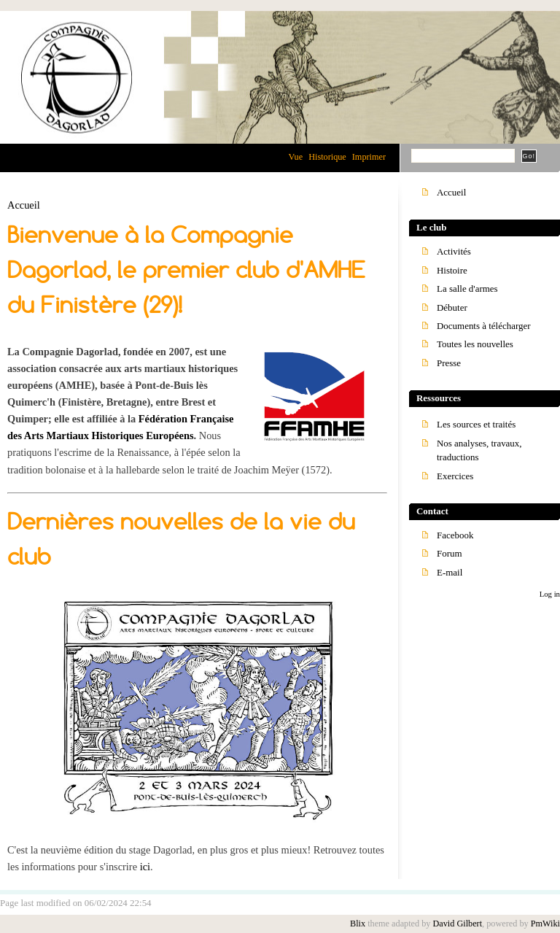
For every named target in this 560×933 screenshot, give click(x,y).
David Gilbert (457, 924)
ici (145, 867)
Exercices (455, 476)
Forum (450, 553)
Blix (358, 924)
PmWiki (545, 924)
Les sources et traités (476, 424)
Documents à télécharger (484, 326)
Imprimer (369, 157)
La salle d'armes (467, 289)
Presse (449, 363)
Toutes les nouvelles (475, 344)
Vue (295, 157)
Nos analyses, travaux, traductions (479, 450)
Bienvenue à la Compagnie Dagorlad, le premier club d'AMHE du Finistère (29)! (186, 270)
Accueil (24, 205)
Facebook (455, 535)
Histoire (452, 270)
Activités (454, 251)
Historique (327, 157)
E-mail (450, 572)
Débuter (452, 307)
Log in (550, 594)
